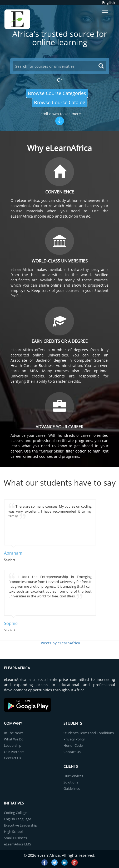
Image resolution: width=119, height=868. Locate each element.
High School (13, 832)
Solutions (71, 782)
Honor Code (73, 745)
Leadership (13, 745)
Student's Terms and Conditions (89, 733)
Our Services (73, 776)
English (109, 2)
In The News (14, 733)
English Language (18, 819)
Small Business (15, 838)
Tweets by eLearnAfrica (60, 643)
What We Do (14, 739)
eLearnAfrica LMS (18, 844)
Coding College (16, 813)
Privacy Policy (74, 739)
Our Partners (14, 752)
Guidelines (72, 788)
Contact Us (13, 758)
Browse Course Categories (57, 93)
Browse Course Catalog (60, 102)
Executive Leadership (21, 825)
